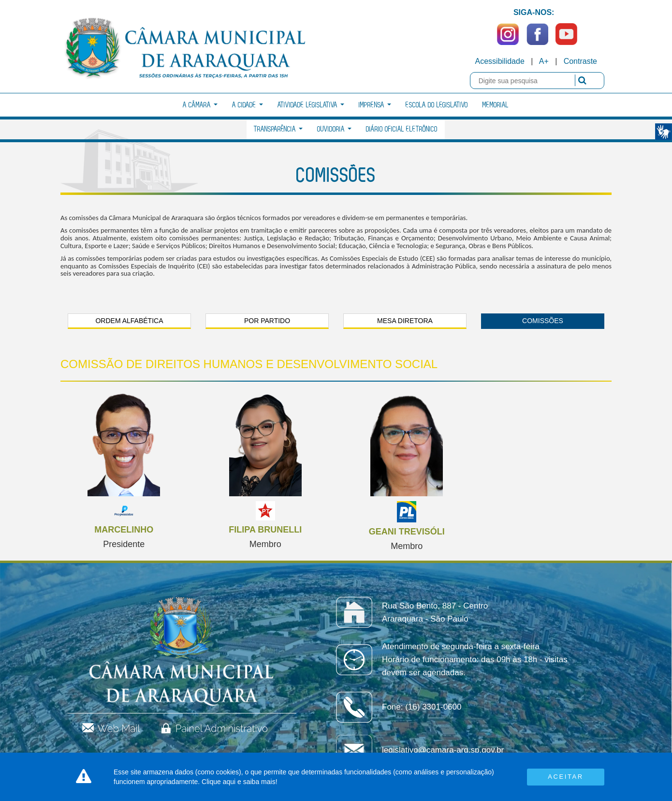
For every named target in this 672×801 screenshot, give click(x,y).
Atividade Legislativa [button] (311, 105)
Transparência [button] (278, 129)
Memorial (496, 105)
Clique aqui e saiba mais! (239, 782)
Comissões (543, 321)
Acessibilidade (500, 61)
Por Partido (267, 321)
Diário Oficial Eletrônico (402, 129)
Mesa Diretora (405, 321)
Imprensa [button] (375, 105)
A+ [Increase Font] (544, 61)
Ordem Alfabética (129, 321)
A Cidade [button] (248, 105)
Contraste (580, 61)
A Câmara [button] (200, 105)
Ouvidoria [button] (334, 129)
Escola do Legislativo (437, 105)
